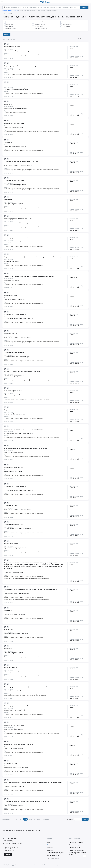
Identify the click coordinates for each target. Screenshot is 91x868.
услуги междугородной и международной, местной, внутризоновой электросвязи (30, 589)
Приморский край (21, 146)
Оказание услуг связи (11, 295)
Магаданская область (17, 242)
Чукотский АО (15, 261)
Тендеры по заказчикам (76, 850)
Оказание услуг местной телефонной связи (18, 706)
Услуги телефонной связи (12, 47)
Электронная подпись (54, 855)
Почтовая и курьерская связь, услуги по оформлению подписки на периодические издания (31, 74)
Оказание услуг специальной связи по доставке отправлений (24, 429)
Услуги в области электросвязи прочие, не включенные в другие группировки (29, 276)
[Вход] (89, 2)
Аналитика (50, 847)
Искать (84, 7)
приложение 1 (8, 104)
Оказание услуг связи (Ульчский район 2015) (18, 219)
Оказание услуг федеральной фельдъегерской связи (21, 161)
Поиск (49, 842)
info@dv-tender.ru (10, 850)
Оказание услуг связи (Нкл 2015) (14, 353)
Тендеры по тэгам (75, 847)
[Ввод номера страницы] (78, 819)
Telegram (8, 854)
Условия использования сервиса (78, 865)
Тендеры (50, 845)
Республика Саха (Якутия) (17, 299)
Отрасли (6, 53)
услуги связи (8, 85)
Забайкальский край (21, 108)
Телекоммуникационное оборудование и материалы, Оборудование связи (26, 399)
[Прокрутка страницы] (85, 856)
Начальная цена (74, 46)
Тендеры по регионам (76, 842)
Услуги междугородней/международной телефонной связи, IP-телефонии (26, 456)
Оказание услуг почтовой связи (14, 123)
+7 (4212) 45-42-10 (11, 848)
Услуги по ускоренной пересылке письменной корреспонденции (25, 66)
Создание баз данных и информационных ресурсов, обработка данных (25, 695)
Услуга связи (8, 410)
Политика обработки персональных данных (48, 865)
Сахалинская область (25, 70)
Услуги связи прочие (10, 668)
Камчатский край (28, 318)
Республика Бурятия (17, 204)
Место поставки (8, 49)
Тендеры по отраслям (76, 845)
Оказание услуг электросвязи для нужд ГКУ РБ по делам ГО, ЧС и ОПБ (26, 802)
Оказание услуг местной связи (14, 525)
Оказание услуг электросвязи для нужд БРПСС (19, 744)
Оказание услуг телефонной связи (15, 314)
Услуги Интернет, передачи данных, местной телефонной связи (23, 55)
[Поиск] (4, 7)
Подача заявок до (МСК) (76, 56)
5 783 (39, 819)
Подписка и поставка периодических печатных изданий (22, 372)
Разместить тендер (53, 858)
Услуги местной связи (11, 544)
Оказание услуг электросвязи (13, 467)
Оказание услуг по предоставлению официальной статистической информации (30, 687)
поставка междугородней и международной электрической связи (25, 448)
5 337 (20, 819)
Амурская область (18, 395)
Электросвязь (8, 629)
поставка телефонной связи (13, 391)
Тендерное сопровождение (56, 853)
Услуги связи (8, 649)
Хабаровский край (25, 51)
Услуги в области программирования (15, 112)
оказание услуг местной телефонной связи (18, 238)
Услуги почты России (11, 333)
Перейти (85, 819)
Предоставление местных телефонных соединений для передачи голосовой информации (33, 257)
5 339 (30, 819)
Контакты (50, 850)
